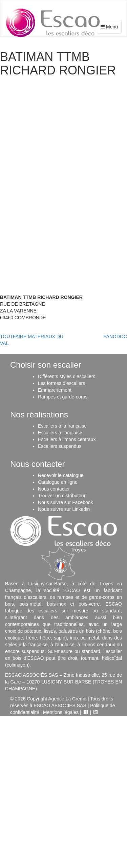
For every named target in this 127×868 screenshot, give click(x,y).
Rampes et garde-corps (63, 397)
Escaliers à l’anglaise (60, 433)
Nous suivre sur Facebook (66, 502)
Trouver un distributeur (62, 496)
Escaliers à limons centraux (67, 439)
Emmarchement (55, 390)
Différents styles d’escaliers (67, 376)
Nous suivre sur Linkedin (64, 509)
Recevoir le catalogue (61, 475)
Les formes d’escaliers (61, 383)
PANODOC (115, 337)
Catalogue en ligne (58, 482)
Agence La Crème (67, 699)
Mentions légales (61, 712)
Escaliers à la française (62, 426)
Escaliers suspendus (60, 446)
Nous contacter (54, 489)
